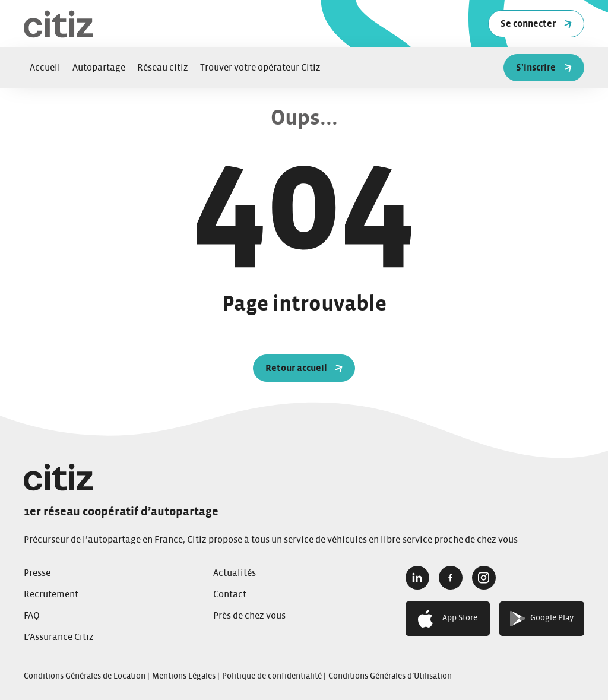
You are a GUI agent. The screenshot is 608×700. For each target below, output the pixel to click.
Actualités (235, 573)
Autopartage (99, 68)
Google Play (542, 618)
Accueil (45, 68)
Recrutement (51, 594)
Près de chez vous (249, 616)
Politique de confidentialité (272, 676)
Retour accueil (304, 368)
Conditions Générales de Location (85, 676)
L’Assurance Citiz (59, 637)
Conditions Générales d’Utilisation (390, 676)
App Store (448, 619)
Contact (230, 594)
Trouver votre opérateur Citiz (260, 68)
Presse (37, 573)
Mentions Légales (184, 676)
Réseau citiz (163, 68)
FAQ (32, 616)
